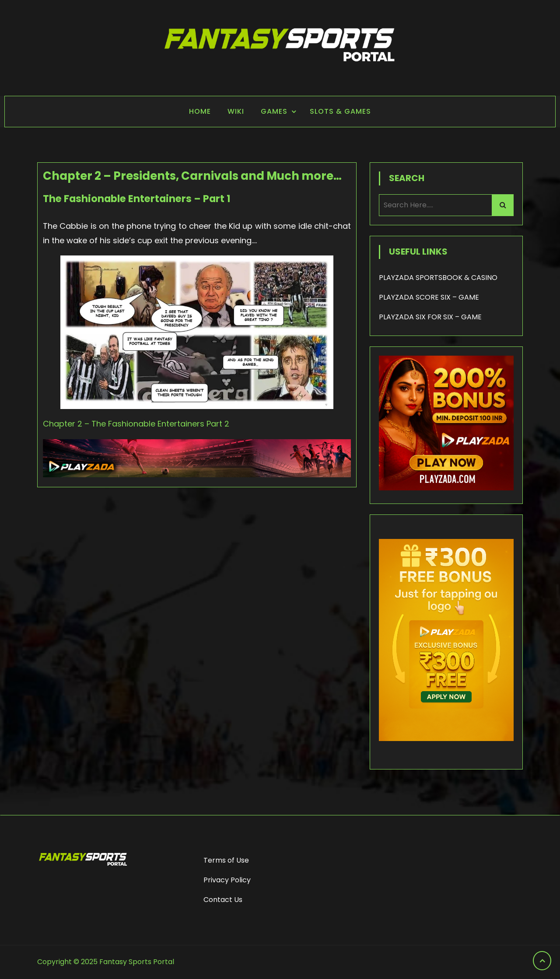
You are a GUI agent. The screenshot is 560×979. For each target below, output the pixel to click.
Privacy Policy (227, 880)
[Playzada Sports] (197, 474)
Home (200, 111)
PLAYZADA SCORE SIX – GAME (429, 297)
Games (274, 111)
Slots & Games (340, 111)
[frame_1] (446, 754)
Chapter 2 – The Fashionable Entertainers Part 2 (136, 424)
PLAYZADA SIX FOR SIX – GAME (430, 317)
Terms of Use (226, 860)
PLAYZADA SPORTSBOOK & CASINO (438, 278)
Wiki (236, 111)
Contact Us (223, 900)
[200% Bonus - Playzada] (446, 488)
